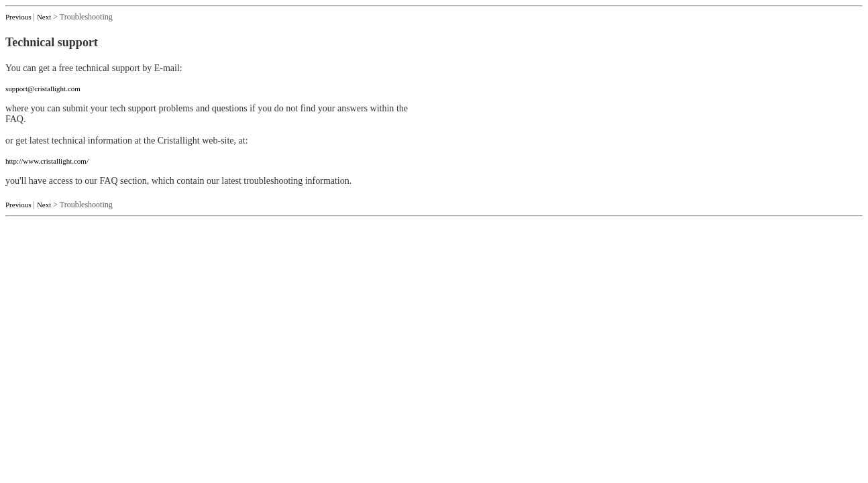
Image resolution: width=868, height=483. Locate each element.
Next (44, 17)
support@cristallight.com (43, 89)
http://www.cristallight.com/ (47, 161)
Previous (18, 17)
